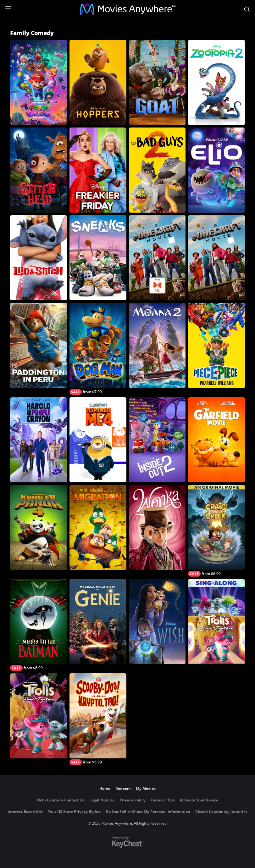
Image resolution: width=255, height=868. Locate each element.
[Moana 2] (157, 345)
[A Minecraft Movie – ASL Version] (157, 258)
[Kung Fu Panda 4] (39, 527)
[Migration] (98, 527)
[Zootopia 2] (216, 82)
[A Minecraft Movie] (216, 258)
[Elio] (216, 170)
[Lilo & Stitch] (39, 258)
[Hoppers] (98, 82)
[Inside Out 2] (157, 440)
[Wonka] (157, 527)
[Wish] (157, 622)
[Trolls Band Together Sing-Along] (216, 622)
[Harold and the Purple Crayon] (39, 440)
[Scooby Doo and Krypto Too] (98, 719)
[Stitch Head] (39, 170)
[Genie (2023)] (98, 622)
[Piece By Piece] (216, 345)
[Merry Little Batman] (39, 625)
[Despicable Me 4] (98, 440)
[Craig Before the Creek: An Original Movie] (216, 531)
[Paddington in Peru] (39, 345)
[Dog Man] (98, 349)
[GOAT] (157, 82)
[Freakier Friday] (98, 170)
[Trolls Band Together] (39, 716)
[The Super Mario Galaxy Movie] (39, 82)
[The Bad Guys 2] (157, 170)
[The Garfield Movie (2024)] (216, 440)
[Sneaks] (98, 258)
